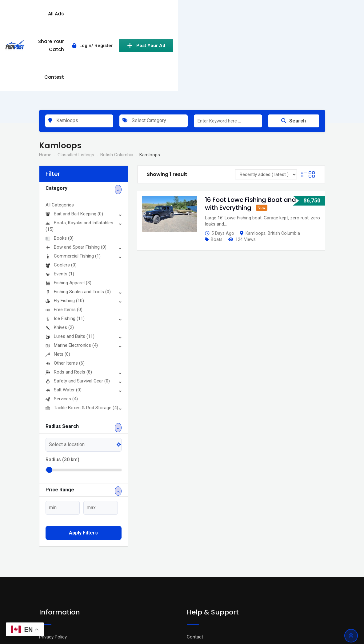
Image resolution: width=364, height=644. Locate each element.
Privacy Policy (53, 559)
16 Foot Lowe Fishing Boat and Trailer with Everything (261, 126)
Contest (206, 14)
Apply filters (83, 455)
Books (60, 161)
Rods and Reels (69, 294)
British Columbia (284, 156)
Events (60, 196)
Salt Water (64, 312)
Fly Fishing (65, 223)
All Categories (60, 127)
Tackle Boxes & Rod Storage (82, 330)
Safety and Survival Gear (78, 303)
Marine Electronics (72, 268)
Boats (217, 162)
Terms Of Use (53, 569)
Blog (44, 578)
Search (294, 43)
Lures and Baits (70, 259)
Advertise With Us (205, 569)
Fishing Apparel (68, 205)
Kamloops (256, 156)
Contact (195, 559)
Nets (58, 277)
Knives (60, 250)
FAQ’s (192, 578)
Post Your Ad (298, 14)
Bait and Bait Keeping (74, 136)
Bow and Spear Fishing (76, 170)
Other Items (65, 286)
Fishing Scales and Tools (78, 214)
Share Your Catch (167, 14)
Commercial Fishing (73, 178)
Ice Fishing (65, 241)
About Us (48, 587)
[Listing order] (266, 97)
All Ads (129, 14)
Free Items (64, 232)
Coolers (61, 187)
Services (62, 321)
